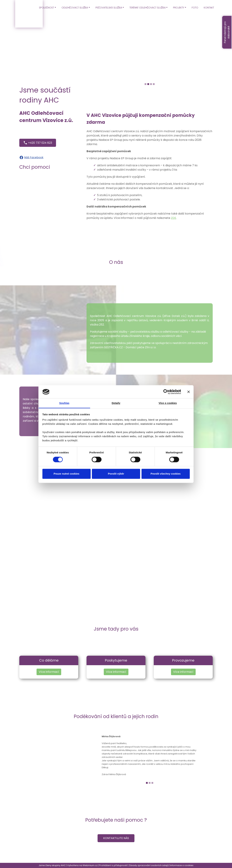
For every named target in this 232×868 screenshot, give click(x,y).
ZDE (174, 218)
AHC (63, 865)
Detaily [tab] (116, 403)
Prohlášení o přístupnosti (113, 865)
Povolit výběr (116, 474)
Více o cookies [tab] (168, 403)
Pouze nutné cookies (66, 474)
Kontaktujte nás (116, 838)
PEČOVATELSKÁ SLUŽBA (109, 8)
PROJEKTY (179, 8)
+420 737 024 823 (38, 143)
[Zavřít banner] (189, 392)
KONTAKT (209, 8)
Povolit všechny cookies (165, 474)
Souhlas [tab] (64, 403)
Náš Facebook (34, 157)
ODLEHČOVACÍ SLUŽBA (75, 8)
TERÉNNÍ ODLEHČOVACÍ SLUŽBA (148, 8)
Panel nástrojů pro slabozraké (227, 32)
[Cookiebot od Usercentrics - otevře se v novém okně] (166, 392)
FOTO (195, 8)
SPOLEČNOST (46, 8)
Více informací (49, 672)
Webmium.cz (90, 865)
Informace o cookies (182, 865)
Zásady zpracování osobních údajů (149, 865)
